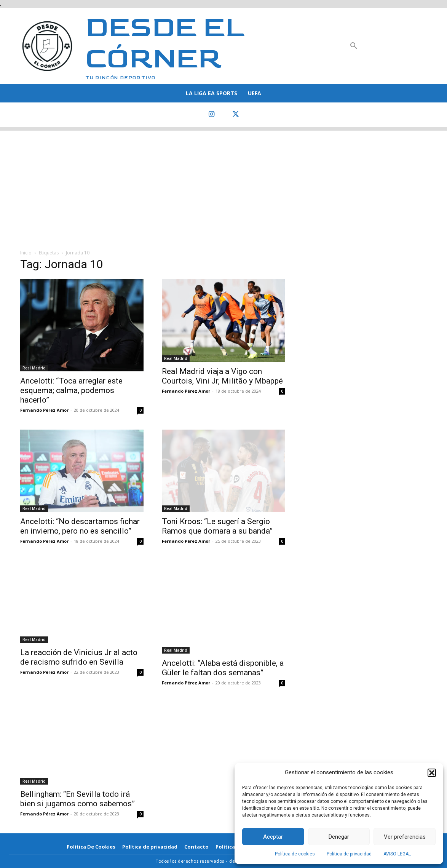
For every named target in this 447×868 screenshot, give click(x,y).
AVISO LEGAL (397, 854)
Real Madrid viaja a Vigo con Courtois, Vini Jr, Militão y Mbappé (222, 376)
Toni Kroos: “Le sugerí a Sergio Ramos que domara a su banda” (217, 526)
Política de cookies (295, 854)
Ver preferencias (405, 837)
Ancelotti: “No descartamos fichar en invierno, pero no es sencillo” (80, 526)
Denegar (339, 837)
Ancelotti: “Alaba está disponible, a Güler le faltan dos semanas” (223, 668)
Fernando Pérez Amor (44, 410)
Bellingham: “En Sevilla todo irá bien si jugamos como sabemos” (77, 799)
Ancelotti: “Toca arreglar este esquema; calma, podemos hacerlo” (71, 390)
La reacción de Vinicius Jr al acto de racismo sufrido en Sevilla (79, 657)
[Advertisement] (223, 184)
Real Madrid (34, 368)
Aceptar (273, 837)
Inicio (26, 253)
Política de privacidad (349, 854)
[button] (432, 773)
